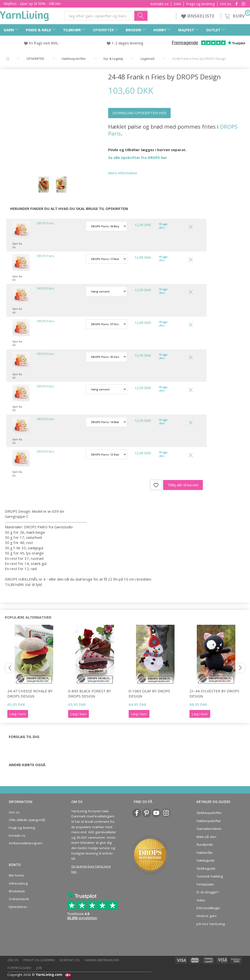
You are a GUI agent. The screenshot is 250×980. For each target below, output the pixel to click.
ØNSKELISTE (198, 16)
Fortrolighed (20, 968)
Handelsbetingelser (102, 960)
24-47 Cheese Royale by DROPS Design (30, 693)
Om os (226, 4)
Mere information (123, 173)
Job (39, 968)
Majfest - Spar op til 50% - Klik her (32, 3)
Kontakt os (160, 4)
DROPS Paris (45, 223)
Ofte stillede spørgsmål (27, 820)
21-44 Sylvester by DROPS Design (214, 693)
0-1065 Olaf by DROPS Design (149, 693)
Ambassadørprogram (26, 843)
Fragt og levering (200, 4)
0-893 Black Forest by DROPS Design (90, 693)
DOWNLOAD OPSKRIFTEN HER (139, 113)
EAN (177, 4)
